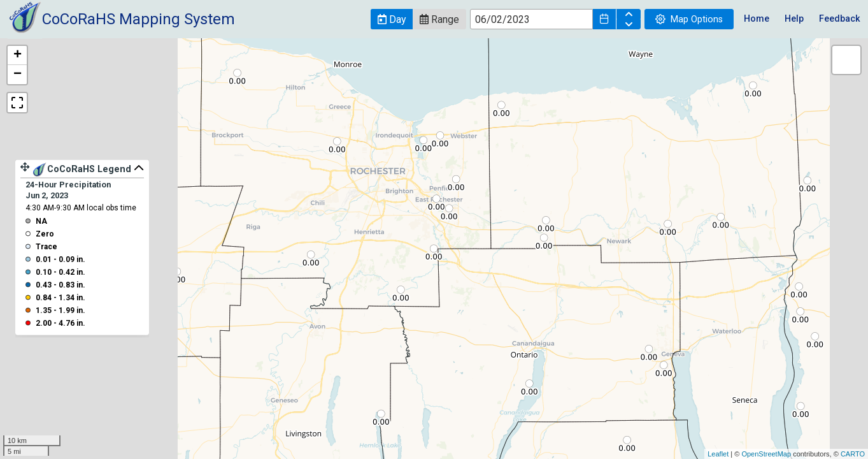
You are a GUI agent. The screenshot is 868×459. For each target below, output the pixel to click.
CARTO (853, 454)
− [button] (18, 75)
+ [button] (18, 55)
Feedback (840, 19)
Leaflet (718, 454)
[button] (392, 19)
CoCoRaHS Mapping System (139, 19)
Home (757, 19)
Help (794, 19)
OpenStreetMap (766, 454)
